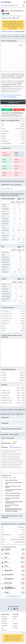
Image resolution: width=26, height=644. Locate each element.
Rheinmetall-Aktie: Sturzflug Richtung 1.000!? (13, 483)
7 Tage (10, 478)
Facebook (15, 623)
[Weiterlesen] (24, 480)
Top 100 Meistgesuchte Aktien (14, 596)
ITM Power (7, 553)
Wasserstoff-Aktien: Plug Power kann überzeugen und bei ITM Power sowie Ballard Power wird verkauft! (13, 510)
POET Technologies (9, 579)
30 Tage (14, 478)
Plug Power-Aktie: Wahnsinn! (12, 480)
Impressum (4, 617)
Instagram (15, 626)
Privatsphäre (5, 626)
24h (7, 478)
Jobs (3, 628)
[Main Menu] (24, 2)
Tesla (6, 558)
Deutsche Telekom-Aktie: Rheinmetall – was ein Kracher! (14, 490)
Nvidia (6, 562)
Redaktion (15, 617)
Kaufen (8, 110)
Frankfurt (20, 16)
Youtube (15, 619)
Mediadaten (4, 619)
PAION (6, 566)
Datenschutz (5, 623)
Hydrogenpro (7, 549)
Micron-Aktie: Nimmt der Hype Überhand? (12, 506)
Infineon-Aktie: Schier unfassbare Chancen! (13, 499)
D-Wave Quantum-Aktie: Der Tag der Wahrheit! (13, 487)
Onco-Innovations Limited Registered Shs (10, 588)
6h (2, 478)
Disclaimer (4, 621)
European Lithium (8, 570)
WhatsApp (15, 628)
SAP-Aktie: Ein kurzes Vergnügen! (13, 496)
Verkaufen (20, 110)
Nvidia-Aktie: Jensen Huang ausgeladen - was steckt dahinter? (14, 502)
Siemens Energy (8, 583)
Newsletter (4, 630)
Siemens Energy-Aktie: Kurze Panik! (13, 493)
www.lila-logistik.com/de (16, 447)
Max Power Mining (9, 575)
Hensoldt (7, 592)
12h (5, 478)
